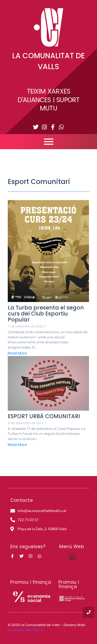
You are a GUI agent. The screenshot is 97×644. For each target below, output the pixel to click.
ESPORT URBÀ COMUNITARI (44, 416)
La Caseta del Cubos (25, 630)
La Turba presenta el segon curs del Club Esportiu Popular (46, 314)
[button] (73, 557)
